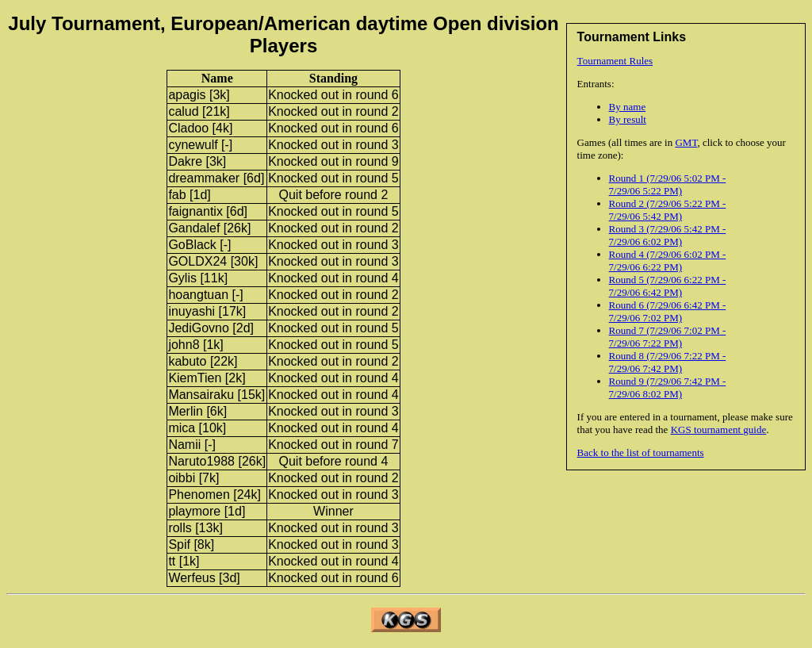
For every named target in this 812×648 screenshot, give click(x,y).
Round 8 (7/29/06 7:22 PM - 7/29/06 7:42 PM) (668, 362)
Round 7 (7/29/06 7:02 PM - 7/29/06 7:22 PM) (668, 337)
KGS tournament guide (719, 429)
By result (628, 119)
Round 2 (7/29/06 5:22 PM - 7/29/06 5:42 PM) (668, 210)
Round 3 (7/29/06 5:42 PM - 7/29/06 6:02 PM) (668, 235)
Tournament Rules (615, 61)
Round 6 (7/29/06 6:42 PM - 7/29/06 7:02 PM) (668, 311)
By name (628, 107)
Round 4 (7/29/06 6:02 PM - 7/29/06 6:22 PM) (668, 261)
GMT (686, 142)
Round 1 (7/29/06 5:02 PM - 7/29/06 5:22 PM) (668, 184)
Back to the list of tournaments (641, 452)
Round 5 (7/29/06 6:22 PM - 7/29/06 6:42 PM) (668, 286)
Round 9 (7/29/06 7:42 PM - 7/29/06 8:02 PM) (668, 387)
